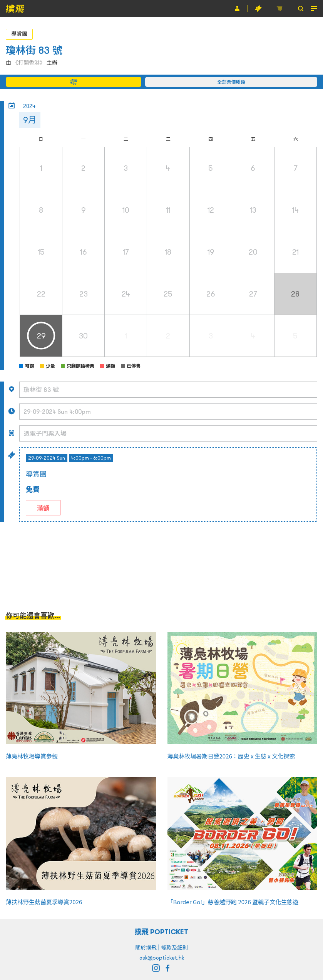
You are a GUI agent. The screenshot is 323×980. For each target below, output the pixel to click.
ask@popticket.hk (162, 958)
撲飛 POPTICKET (161, 932)
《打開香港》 (29, 63)
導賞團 (19, 34)
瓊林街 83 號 (34, 50)
